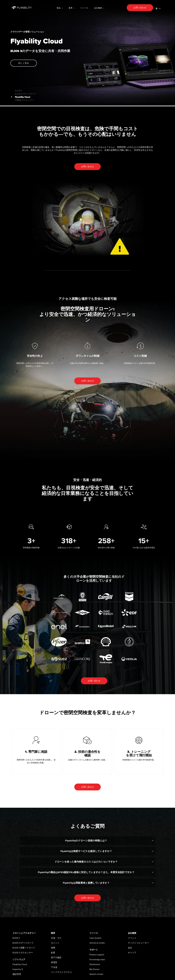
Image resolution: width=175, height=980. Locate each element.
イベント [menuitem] (132, 938)
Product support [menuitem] (97, 955)
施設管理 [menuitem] (17, 974)
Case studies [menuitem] (95, 938)
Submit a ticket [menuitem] (96, 974)
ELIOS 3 (15, 90)
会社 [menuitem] (130, 948)
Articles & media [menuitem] (97, 943)
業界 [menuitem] (71, 8)
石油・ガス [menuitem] (56, 938)
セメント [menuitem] (55, 943)
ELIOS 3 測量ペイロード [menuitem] (24, 948)
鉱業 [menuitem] (53, 953)
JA (158, 9)
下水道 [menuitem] (54, 967)
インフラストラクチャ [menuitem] (62, 972)
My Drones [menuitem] (94, 969)
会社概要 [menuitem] (98, 8)
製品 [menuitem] (59, 8)
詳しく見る (24, 63)
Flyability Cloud (19, 96)
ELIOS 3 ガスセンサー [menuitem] (23, 953)
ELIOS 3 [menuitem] (16, 938)
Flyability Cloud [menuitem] (20, 964)
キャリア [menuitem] (132, 953)
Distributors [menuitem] (95, 964)
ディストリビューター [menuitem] (138, 943)
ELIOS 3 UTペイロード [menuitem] (23, 943)
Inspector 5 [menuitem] (18, 969)
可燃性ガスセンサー (21, 99)
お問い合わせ (140, 8)
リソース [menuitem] (84, 8)
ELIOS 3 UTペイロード (22, 93)
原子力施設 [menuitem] (56, 958)
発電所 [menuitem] (54, 962)
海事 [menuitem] (53, 948)
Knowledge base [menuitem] (97, 960)
